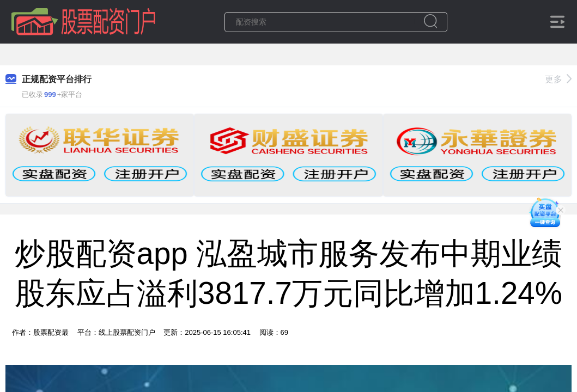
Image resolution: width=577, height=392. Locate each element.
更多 (558, 79)
